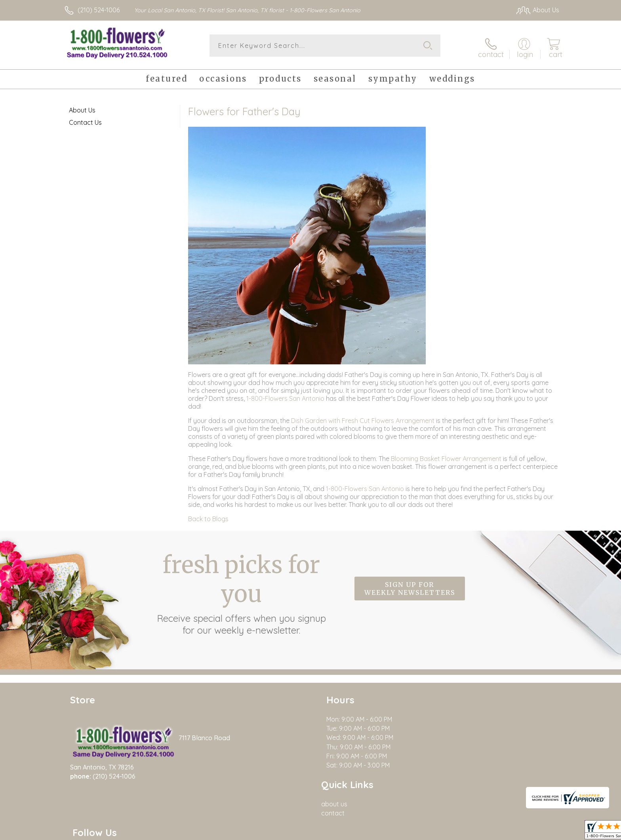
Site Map (538, 832)
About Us (82, 107)
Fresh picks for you (241, 590)
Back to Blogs (208, 516)
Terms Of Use (451, 832)
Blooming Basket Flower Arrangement (446, 455)
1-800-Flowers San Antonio (285, 395)
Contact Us (85, 119)
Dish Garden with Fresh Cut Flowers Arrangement (363, 417)
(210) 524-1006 (99, 10)
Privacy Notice (498, 832)
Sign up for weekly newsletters (410, 586)
